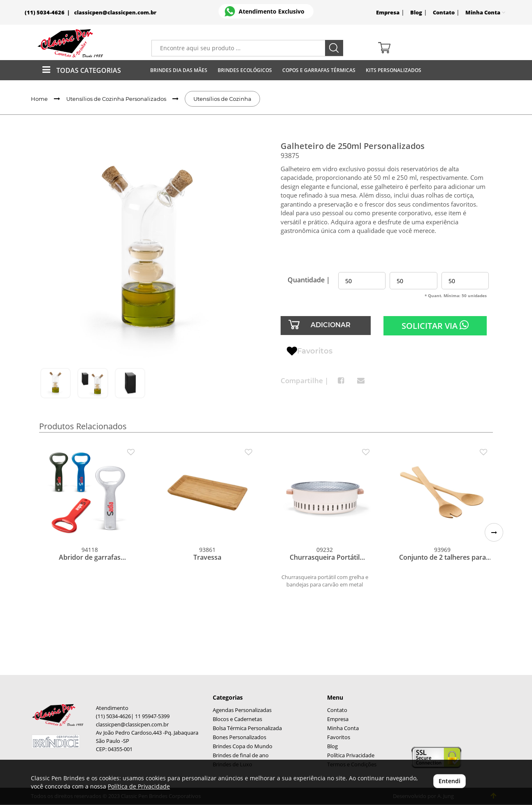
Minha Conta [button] (485, 13)
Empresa (388, 13)
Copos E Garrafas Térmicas (319, 70)
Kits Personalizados (394, 70)
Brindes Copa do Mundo (243, 746)
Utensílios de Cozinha (222, 99)
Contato (444, 13)
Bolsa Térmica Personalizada (247, 728)
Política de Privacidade (139, 786)
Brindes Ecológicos (245, 70)
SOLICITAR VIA (435, 326)
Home (39, 99)
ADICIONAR (331, 325)
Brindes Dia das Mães (179, 70)
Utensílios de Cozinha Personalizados (116, 99)
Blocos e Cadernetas (237, 719)
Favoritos (310, 351)
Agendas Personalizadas (242, 710)
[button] (494, 532)
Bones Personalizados (239, 737)
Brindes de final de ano (241, 755)
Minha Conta (343, 728)
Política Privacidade (351, 755)
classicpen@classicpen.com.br (115, 13)
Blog (416, 13)
